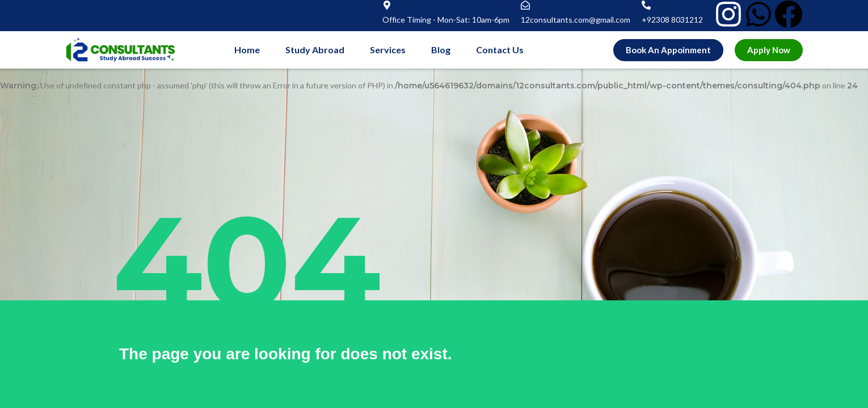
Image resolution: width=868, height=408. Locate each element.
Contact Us (500, 50)
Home (247, 50)
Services (388, 50)
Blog (441, 50)
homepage (712, 354)
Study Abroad (315, 50)
